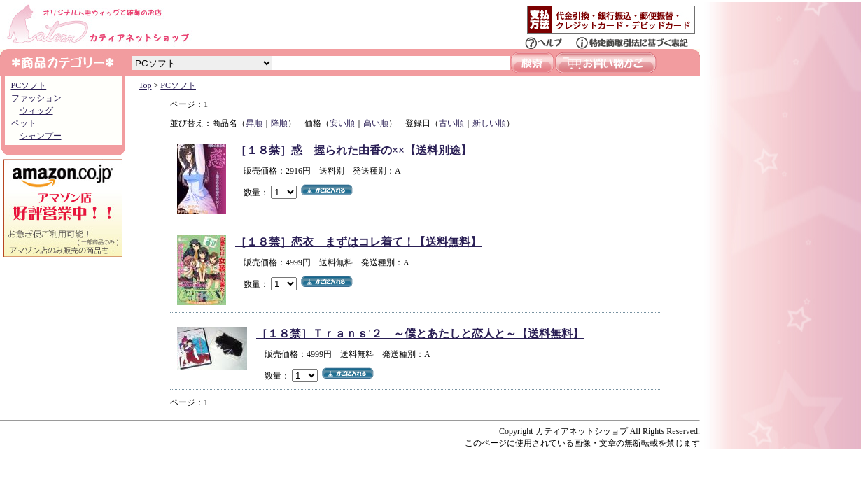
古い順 (451, 123)
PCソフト (29, 85)
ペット (24, 123)
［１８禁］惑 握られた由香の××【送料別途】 (353, 150)
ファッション (36, 98)
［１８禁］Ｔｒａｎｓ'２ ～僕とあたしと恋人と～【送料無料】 (420, 334)
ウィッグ (36, 111)
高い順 (376, 123)
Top (145, 85)
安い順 (342, 123)
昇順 (254, 123)
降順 (279, 123)
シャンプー (41, 136)
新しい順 (489, 123)
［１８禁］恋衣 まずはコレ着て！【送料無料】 (358, 242)
